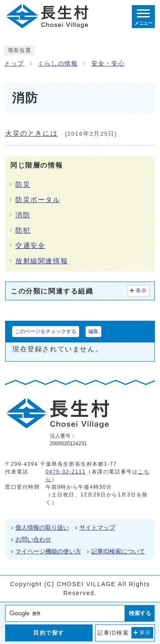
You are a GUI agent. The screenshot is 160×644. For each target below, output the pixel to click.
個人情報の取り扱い (42, 527)
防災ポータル (38, 200)
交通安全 (30, 246)
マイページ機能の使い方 (48, 551)
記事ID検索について (118, 551)
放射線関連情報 (42, 261)
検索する (140, 613)
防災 (23, 184)
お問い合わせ (33, 539)
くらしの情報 (58, 64)
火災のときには (31, 133)
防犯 (23, 230)
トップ (14, 64)
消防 (23, 215)
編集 (93, 331)
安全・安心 (108, 64)
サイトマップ (97, 527)
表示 (141, 291)
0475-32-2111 (66, 472)
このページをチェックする (46, 331)
